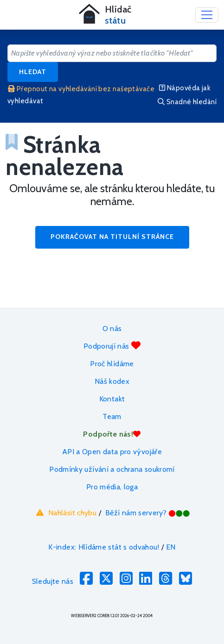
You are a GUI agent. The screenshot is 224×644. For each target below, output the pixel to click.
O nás (112, 328)
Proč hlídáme (112, 364)
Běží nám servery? (148, 513)
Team (112, 416)
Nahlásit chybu (65, 513)
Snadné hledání (187, 102)
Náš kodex (112, 381)
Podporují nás (112, 346)
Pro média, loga (112, 487)
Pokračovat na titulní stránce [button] (112, 237)
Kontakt (112, 399)
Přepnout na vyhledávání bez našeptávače (81, 89)
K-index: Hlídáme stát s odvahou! (104, 547)
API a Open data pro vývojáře (112, 452)
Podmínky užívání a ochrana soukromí (112, 469)
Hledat (33, 72)
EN (171, 547)
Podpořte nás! (112, 434)
